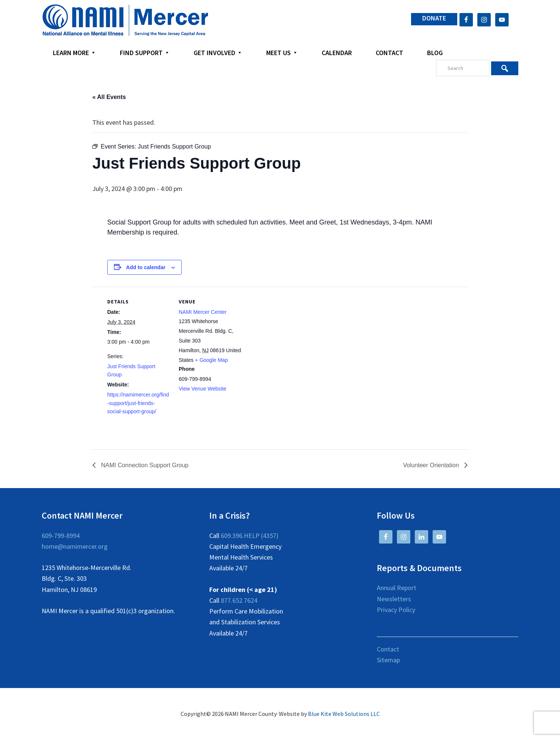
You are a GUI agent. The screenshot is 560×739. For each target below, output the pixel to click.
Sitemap (388, 660)
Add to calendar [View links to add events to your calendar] (146, 267)
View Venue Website (203, 389)
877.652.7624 (239, 600)
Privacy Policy (396, 610)
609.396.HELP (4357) (250, 536)
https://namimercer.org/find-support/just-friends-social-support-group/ (138, 403)
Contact (388, 649)
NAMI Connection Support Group (144, 465)
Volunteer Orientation (432, 465)
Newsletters (394, 599)
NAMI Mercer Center (203, 312)
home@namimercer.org (75, 546)
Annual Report (397, 588)
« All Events (109, 97)
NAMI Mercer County (125, 20)
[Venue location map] (289, 338)
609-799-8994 (61, 536)
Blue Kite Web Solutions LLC (344, 714)
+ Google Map (211, 360)
